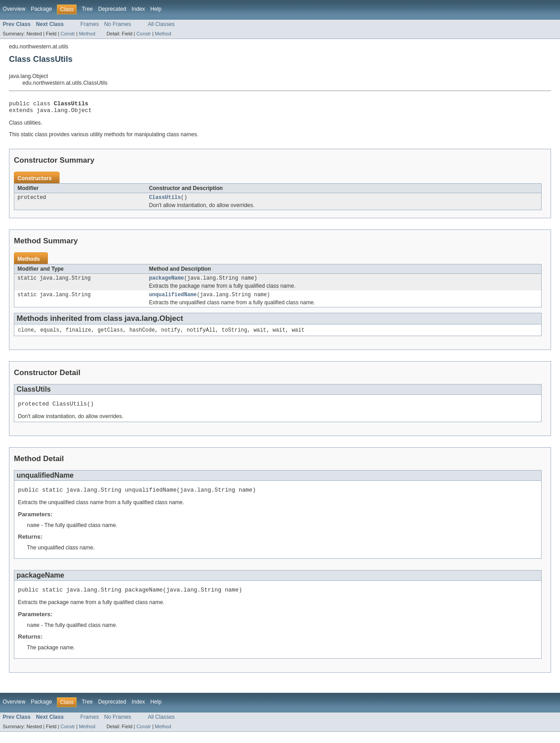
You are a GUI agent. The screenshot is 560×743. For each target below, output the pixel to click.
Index (138, 9)
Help (156, 9)
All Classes (161, 24)
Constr (68, 34)
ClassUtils (165, 201)
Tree (87, 9)
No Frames (118, 24)
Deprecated (112, 9)
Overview (14, 9)
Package (41, 9)
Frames (89, 24)
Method (87, 34)
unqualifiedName (173, 300)
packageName (167, 282)
